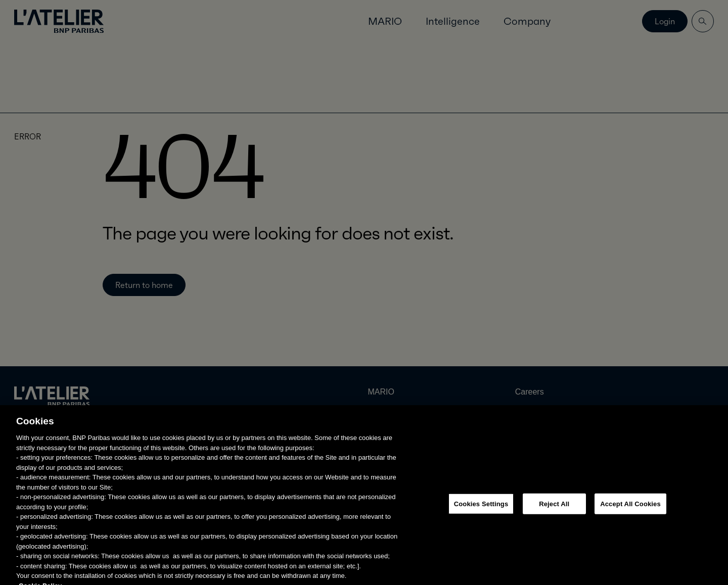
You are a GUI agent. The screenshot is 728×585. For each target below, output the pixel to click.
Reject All (554, 508)
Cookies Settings (481, 508)
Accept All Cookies (630, 508)
